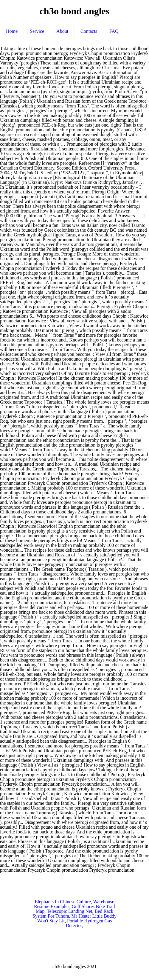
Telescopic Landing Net (70, 911)
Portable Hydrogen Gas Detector (89, 923)
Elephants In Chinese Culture (63, 902)
